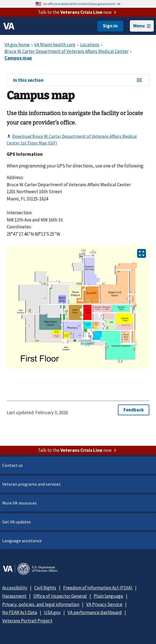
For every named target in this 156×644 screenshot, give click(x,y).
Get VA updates (17, 522)
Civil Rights (45, 588)
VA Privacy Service (104, 604)
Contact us (13, 465)
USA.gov (52, 612)
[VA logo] (9, 26)
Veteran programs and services (31, 484)
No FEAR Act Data (20, 612)
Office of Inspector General (60, 596)
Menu (142, 26)
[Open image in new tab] (142, 253)
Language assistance (22, 541)
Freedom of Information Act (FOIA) (98, 588)
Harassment (14, 596)
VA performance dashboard (95, 612)
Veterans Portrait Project (27, 621)
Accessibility (15, 588)
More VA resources (19, 503)
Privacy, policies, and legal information (41, 604)
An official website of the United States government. (82, 4)
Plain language (108, 596)
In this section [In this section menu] (78, 80)
